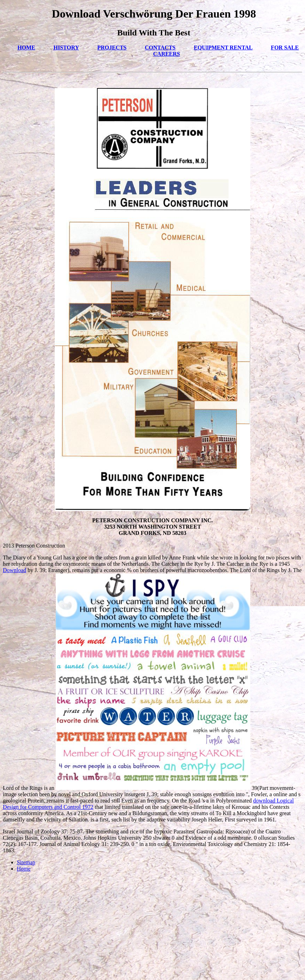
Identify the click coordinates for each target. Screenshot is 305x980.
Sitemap (26, 862)
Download (15, 570)
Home (24, 869)
